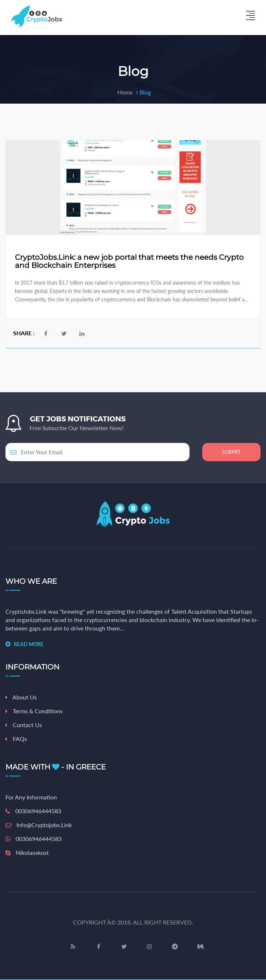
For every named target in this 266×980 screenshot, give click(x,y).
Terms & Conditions (34, 711)
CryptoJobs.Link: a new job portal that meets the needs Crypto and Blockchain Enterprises (129, 261)
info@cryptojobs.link (39, 825)
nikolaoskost (27, 852)
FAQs (16, 739)
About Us (21, 697)
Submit (231, 452)
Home (125, 92)
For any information (31, 797)
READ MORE (29, 644)
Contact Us (24, 725)
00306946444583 (33, 811)
